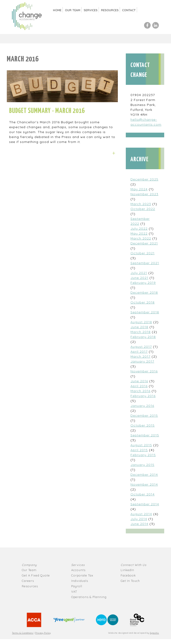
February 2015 (143, 455)
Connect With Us (134, 565)
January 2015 (142, 465)
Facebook (128, 575)
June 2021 (139, 278)
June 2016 (139, 381)
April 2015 (139, 450)
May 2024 (139, 189)
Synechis (154, 633)
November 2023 (144, 194)
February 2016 (143, 396)
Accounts (78, 570)
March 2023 (141, 204)
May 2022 (139, 233)
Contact (129, 10)
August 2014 (141, 514)
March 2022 (141, 238)
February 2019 (143, 283)
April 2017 (139, 352)
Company (29, 565)
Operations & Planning (89, 597)
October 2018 (143, 302)
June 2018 (139, 327)
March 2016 (140, 391)
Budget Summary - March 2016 (47, 111)
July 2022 (139, 228)
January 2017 (142, 361)
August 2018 (141, 322)
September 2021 (145, 263)
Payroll (77, 586)
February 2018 (143, 337)
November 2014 (144, 484)
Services (91, 10)
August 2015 (141, 445)
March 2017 (140, 356)
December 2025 (144, 179)
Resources (110, 10)
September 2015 (145, 435)
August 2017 (141, 347)
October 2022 (143, 209)
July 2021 (139, 273)
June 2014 (139, 524)
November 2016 (144, 371)
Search (145, 10)
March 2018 (141, 332)
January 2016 (142, 406)
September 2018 (145, 312)
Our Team (72, 10)
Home (57, 10)
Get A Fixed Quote (36, 575)
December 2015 (144, 416)
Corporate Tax (82, 575)
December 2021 (144, 243)
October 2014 (143, 494)
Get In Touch (130, 581)
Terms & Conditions (23, 633)
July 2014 (139, 519)
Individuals (80, 581)
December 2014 (144, 475)
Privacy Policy (43, 633)
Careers (28, 581)
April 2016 (139, 386)
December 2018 (144, 292)
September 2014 (145, 504)
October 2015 (143, 425)
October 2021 (143, 253)
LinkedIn (127, 570)
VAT (74, 592)
